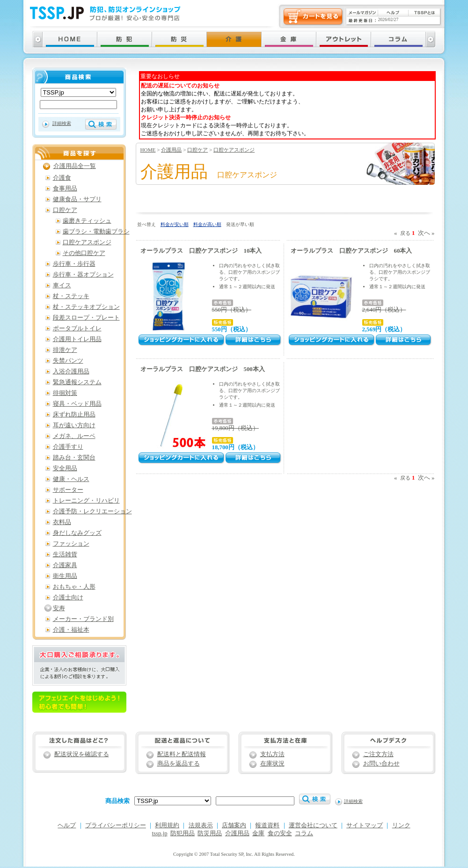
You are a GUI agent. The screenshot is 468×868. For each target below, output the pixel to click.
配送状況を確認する (82, 754)
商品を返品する (179, 764)
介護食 (62, 178)
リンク (401, 825)
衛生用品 (65, 576)
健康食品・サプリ (77, 199)
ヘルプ (67, 825)
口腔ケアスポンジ (234, 150)
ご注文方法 (378, 754)
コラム (304, 833)
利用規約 (167, 825)
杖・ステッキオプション (86, 307)
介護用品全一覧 (75, 166)
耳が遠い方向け (74, 425)
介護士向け (68, 598)
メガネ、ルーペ (74, 436)
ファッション (71, 544)
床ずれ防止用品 (74, 415)
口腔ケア (197, 150)
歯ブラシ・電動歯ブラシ (96, 232)
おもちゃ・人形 (74, 587)
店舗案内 (234, 825)
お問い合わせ (381, 764)
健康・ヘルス (71, 479)
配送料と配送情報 (182, 754)
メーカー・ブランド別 (83, 619)
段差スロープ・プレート (86, 318)
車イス (62, 285)
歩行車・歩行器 (74, 264)
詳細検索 (62, 123)
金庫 (258, 833)
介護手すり (68, 447)
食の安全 (280, 833)
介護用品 (171, 150)
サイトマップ (365, 825)
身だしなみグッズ (77, 533)
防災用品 (210, 833)
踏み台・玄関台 (74, 458)
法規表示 (201, 825)
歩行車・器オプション (83, 275)
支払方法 (272, 754)
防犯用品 (183, 833)
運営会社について (313, 825)
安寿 (59, 608)
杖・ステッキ (71, 296)
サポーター (68, 490)
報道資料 (267, 825)
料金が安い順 (175, 224)
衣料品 (62, 522)
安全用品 (65, 468)
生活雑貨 (65, 554)
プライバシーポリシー (116, 825)
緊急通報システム (77, 382)
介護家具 (65, 565)
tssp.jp (160, 833)
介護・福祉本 (71, 630)
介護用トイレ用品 (77, 339)
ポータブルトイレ (77, 328)
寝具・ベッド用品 (77, 404)
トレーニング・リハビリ (86, 501)
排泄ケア (65, 350)
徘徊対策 (65, 393)
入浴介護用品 (71, 372)
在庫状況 (272, 764)
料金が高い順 (207, 224)
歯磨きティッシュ (87, 221)
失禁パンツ (68, 361)
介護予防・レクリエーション (92, 511)
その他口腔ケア (84, 253)
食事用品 (65, 189)
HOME (148, 150)
